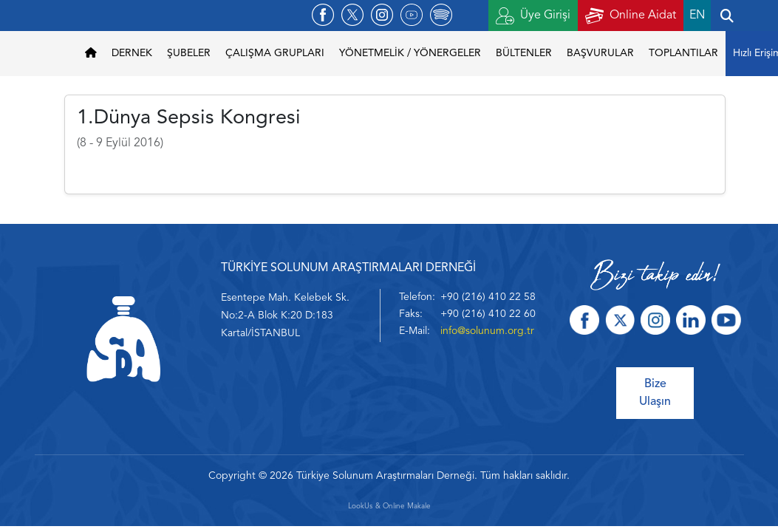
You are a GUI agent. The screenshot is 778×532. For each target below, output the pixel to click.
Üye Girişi (533, 16)
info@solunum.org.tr (487, 331)
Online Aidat (631, 16)
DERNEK (132, 53)
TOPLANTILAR (683, 53)
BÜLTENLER (524, 53)
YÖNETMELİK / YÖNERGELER (410, 53)
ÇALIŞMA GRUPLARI (275, 53)
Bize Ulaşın (655, 393)
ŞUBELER (189, 53)
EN (697, 16)
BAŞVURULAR (600, 53)
